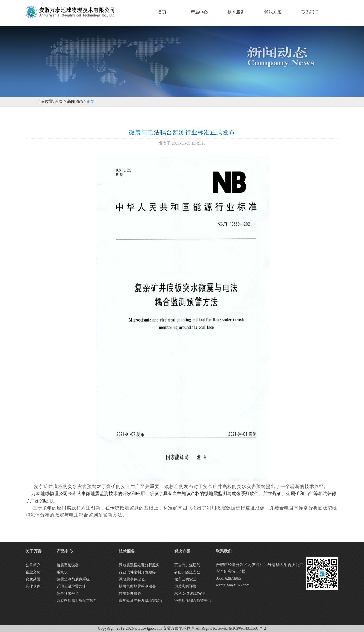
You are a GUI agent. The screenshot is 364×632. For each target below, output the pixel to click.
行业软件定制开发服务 (137, 572)
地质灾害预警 (185, 586)
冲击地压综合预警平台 (193, 601)
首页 (162, 12)
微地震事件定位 (132, 579)
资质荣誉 (33, 579)
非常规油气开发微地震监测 (141, 601)
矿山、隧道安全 (187, 572)
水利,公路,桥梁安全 (190, 593)
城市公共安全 (185, 579)
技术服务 (236, 12)
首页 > (60, 101)
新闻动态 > (76, 101)
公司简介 (33, 565)
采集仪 (62, 572)
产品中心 (199, 12)
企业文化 (33, 572)
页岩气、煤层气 (187, 565)
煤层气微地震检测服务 (137, 586)
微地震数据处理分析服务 (139, 565)
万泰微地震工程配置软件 (77, 601)
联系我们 (310, 12)
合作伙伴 (33, 586)
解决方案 (273, 12)
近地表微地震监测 (71, 586)
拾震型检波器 (68, 565)
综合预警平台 (68, 593)
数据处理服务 (130, 593)
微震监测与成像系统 (73, 579)
